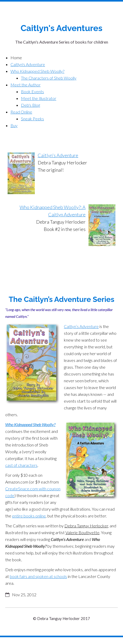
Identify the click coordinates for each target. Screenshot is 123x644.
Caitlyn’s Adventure (81, 326)
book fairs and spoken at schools (38, 576)
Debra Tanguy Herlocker (86, 526)
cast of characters (21, 465)
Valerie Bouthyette (82, 532)
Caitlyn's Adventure (58, 155)
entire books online (29, 516)
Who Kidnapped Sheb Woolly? (30, 424)
